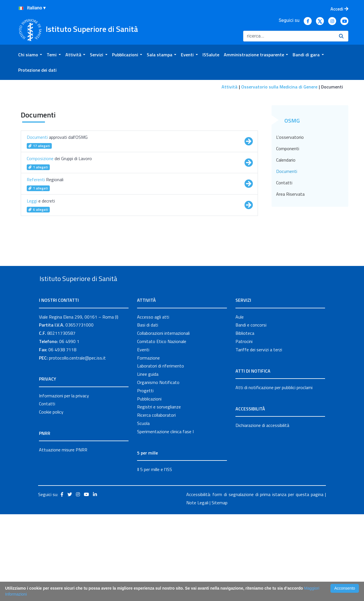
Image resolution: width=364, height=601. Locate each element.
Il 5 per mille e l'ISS (155, 556)
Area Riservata (290, 267)
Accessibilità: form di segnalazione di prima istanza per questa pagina (255, 581)
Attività (229, 87)
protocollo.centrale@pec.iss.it (77, 444)
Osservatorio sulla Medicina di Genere (279, 87)
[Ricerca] (289, 36)
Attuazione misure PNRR (63, 536)
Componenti (288, 222)
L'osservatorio (290, 210)
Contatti (284, 256)
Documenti (287, 245)
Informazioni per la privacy (64, 482)
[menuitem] (30, 55)
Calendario (286, 233)
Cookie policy (51, 499)
